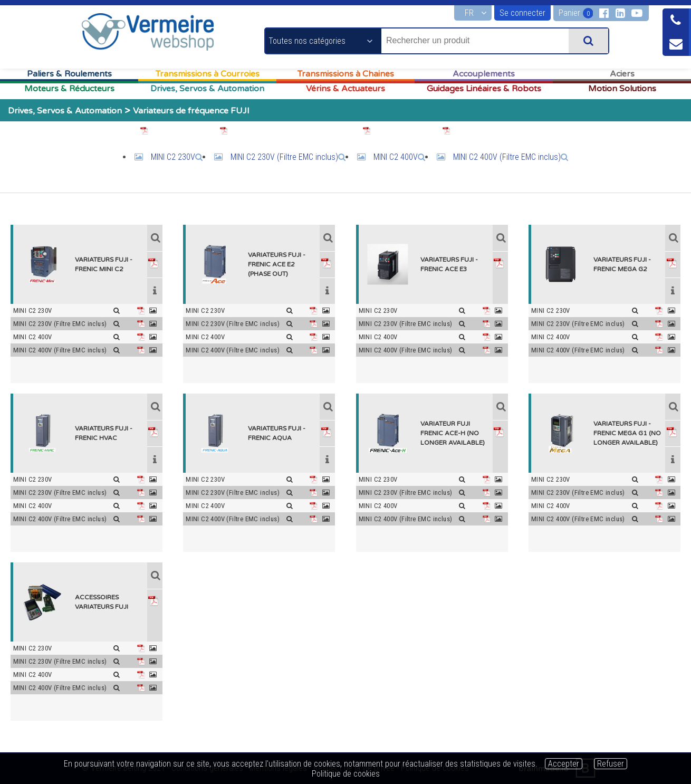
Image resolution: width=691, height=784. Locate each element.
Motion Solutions (622, 89)
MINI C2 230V (177, 157)
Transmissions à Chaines (346, 74)
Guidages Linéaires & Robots (484, 89)
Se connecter (522, 13)
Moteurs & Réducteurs (69, 89)
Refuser (611, 764)
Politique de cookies (346, 774)
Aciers (622, 74)
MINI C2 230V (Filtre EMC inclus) (288, 157)
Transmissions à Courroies (208, 74)
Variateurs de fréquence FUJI (191, 111)
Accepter (564, 764)
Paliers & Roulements (69, 74)
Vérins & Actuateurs (345, 89)
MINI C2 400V (399, 157)
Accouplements (484, 74)
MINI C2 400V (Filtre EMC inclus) (511, 157)
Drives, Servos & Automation (207, 89)
